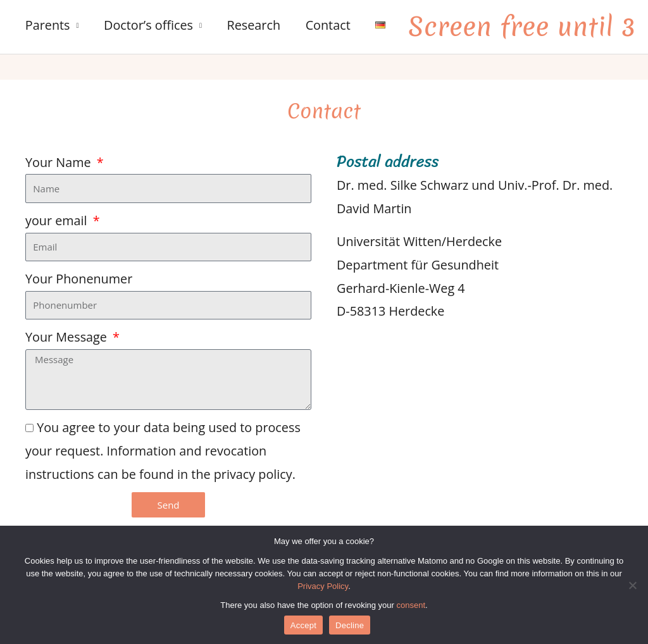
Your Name (60, 162)
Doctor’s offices (148, 25)
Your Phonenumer (79, 279)
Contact (328, 25)
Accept (303, 625)
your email (58, 220)
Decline (350, 625)
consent (411, 605)
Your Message (68, 337)
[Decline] (632, 585)
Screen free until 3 (522, 27)
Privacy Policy (323, 586)
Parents (48, 25)
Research (253, 25)
